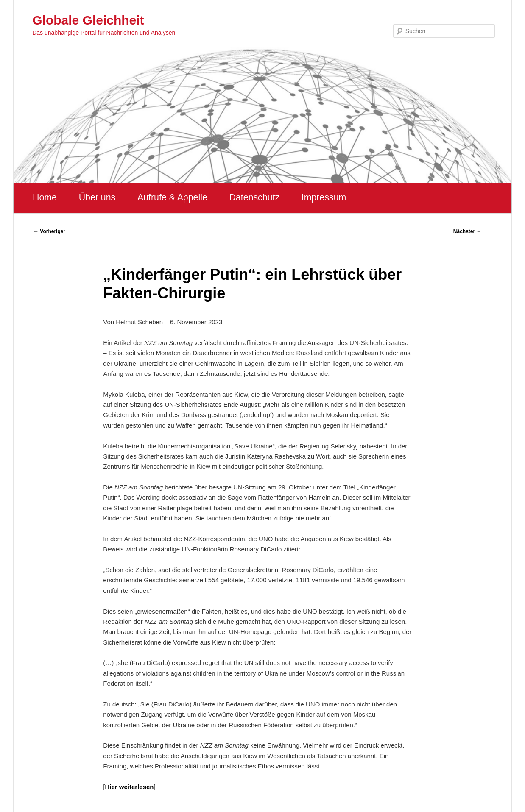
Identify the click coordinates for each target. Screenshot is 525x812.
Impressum (324, 197)
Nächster (468, 231)
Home (45, 197)
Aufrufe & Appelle (172, 197)
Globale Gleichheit (88, 20)
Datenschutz (255, 197)
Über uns (97, 197)
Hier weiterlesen (129, 787)
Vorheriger (49, 231)
